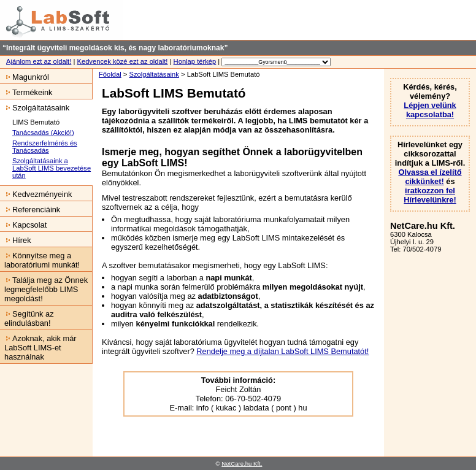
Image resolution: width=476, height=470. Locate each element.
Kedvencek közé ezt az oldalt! (122, 61)
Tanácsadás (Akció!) (43, 133)
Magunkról (25, 77)
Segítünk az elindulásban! (27, 318)
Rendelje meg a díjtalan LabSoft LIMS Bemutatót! (282, 351)
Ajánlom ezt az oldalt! (39, 61)
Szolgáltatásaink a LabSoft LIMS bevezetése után (52, 168)
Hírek (16, 240)
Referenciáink (30, 210)
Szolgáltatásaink (154, 74)
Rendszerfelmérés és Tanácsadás (45, 147)
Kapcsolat (23, 225)
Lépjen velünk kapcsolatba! (430, 110)
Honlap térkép (195, 61)
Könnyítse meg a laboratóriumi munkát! (40, 260)
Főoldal (110, 74)
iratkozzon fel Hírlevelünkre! (430, 195)
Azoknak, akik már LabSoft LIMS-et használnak (38, 348)
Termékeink (26, 92)
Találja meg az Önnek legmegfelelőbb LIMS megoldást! (44, 289)
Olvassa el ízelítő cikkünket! (430, 177)
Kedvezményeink (36, 194)
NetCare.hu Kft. (242, 464)
